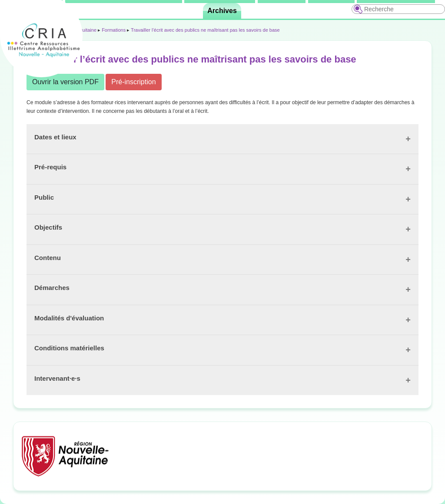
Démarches (52, 288)
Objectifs (48, 227)
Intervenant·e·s (57, 378)
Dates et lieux (55, 137)
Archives (222, 11)
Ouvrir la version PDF (65, 82)
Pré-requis (50, 167)
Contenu (48, 258)
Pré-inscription (133, 82)
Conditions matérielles (69, 348)
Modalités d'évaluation (69, 318)
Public (44, 197)
